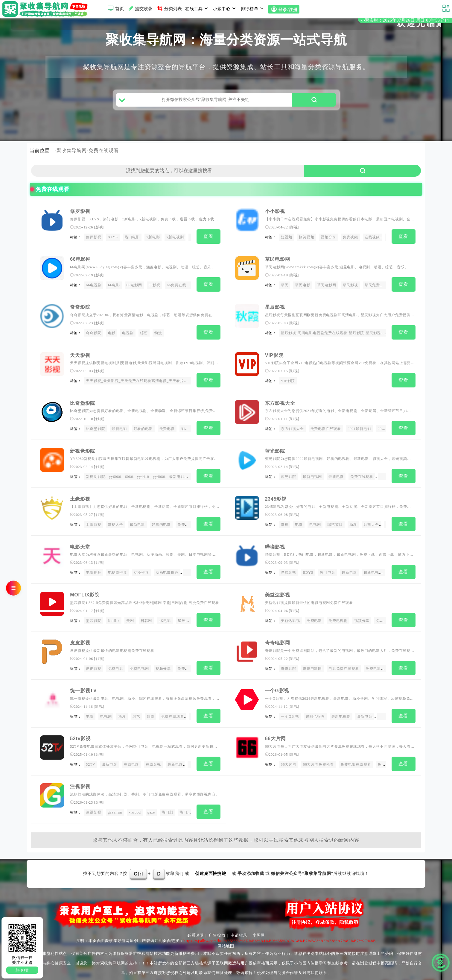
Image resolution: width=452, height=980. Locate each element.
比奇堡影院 (83, 403)
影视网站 (189, 428)
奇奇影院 (80, 308)
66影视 (155, 287)
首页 (115, 8)
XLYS (113, 240)
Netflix (114, 617)
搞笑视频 (306, 240)
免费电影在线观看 (326, 428)
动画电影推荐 (167, 570)
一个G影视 (277, 686)
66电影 (114, 287)
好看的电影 (143, 428)
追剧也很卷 (315, 711)
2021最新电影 (359, 428)
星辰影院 (185, 617)
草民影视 (350, 287)
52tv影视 (80, 733)
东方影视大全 (280, 403)
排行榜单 (253, 8)
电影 (112, 334)
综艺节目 (335, 523)
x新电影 (153, 240)
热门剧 (167, 806)
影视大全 (116, 523)
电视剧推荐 (118, 570)
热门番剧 (187, 806)
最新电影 (119, 428)
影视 (99, 230)
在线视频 (372, 240)
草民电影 (303, 287)
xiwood (135, 806)
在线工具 (197, 8)
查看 (209, 239)
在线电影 (131, 759)
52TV (90, 759)
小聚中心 (225, 8)
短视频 (287, 240)
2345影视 (276, 497)
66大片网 (276, 733)
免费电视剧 (338, 617)
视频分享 (328, 240)
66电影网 (80, 261)
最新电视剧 (312, 475)
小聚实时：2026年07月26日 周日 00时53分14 (405, 21)
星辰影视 (275, 308)
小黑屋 (259, 928)
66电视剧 (94, 287)
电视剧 (128, 334)
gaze (151, 806)
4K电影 (165, 617)
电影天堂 (80, 544)
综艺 (144, 334)
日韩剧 (146, 617)
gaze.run (115, 806)
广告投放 (217, 928)
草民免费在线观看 (380, 287)
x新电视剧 (175, 240)
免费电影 (167, 428)
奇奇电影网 (278, 639)
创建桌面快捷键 (211, 866)
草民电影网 (278, 261)
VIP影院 (274, 355)
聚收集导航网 (72, 153)
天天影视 (80, 355)
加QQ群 (22, 970)
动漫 (158, 334)
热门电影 (132, 240)
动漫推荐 (141, 570)
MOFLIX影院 (85, 591)
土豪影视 (80, 497)
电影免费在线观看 (344, 664)
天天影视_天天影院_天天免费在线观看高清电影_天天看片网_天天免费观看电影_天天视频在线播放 (169, 381)
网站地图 (226, 939)
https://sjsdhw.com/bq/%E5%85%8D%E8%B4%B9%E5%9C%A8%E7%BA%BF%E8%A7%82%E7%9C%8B (280, 933)
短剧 (151, 711)
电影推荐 (93, 570)
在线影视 (153, 759)
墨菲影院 (93, 617)
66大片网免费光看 (318, 759)
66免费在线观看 (180, 287)
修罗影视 (80, 214)
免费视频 (350, 240)
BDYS (308, 570)
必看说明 (195, 928)
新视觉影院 (83, 450)
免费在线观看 (104, 153)
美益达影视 (278, 591)
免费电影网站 (377, 664)
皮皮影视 (80, 639)
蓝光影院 (275, 450)
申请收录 (239, 928)
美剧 (130, 617)
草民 (285, 287)
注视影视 (80, 780)
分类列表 (169, 8)
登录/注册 (284, 9)
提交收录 (140, 8)
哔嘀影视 (275, 544)
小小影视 (275, 214)
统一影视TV (83, 686)
